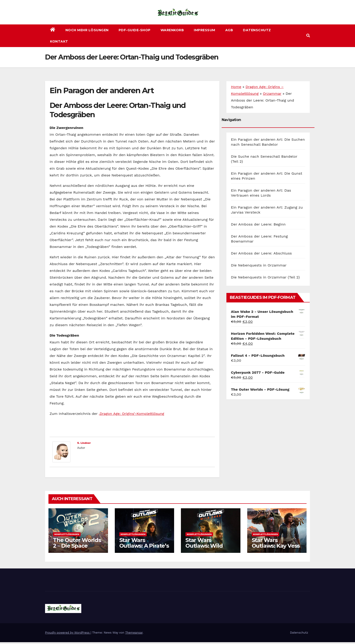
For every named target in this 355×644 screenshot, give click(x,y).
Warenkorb (172, 30)
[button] (308, 36)
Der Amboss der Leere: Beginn (258, 224)
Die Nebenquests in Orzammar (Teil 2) (265, 277)
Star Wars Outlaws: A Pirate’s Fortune (144, 546)
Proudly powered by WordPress (68, 633)
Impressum (205, 30)
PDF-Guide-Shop (135, 30)
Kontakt (59, 41)
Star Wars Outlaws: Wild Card (204, 546)
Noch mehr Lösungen (87, 30)
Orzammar (272, 94)
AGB (229, 30)
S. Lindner (84, 443)
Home (236, 87)
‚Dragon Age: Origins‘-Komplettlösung (131, 414)
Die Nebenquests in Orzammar (259, 265)
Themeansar (134, 633)
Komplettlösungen (67, 534)
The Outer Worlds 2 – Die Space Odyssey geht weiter (77, 549)
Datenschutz (257, 30)
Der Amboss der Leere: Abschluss (261, 253)
